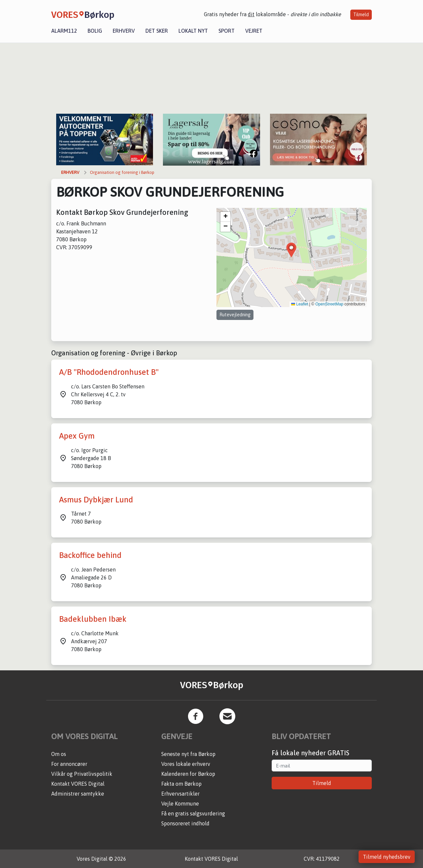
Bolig (95, 31)
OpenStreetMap (329, 304)
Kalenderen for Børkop (188, 774)
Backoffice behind (90, 555)
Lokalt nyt (193, 31)
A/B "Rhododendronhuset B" (109, 372)
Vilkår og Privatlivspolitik (82, 774)
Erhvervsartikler (180, 794)
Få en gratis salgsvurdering (193, 813)
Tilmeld (361, 15)
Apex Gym (77, 436)
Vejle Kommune (180, 804)
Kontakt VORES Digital (78, 784)
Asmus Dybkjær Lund (96, 500)
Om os (59, 754)
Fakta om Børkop (181, 784)
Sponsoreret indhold (185, 823)
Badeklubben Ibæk (93, 619)
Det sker (157, 31)
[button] (291, 250)
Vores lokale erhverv (186, 764)
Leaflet (300, 304)
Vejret (254, 31)
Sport (227, 31)
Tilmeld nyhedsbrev (387, 857)
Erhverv (124, 31)
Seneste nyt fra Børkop (188, 754)
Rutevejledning (235, 315)
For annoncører (69, 764)
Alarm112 (64, 31)
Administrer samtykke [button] (78, 794)
